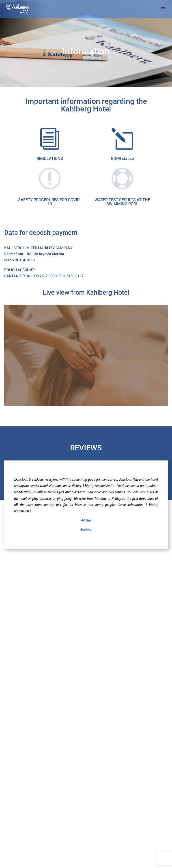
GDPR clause (122, 158)
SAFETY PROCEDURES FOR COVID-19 (50, 202)
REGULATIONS (50, 158)
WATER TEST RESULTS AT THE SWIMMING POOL (122, 202)
